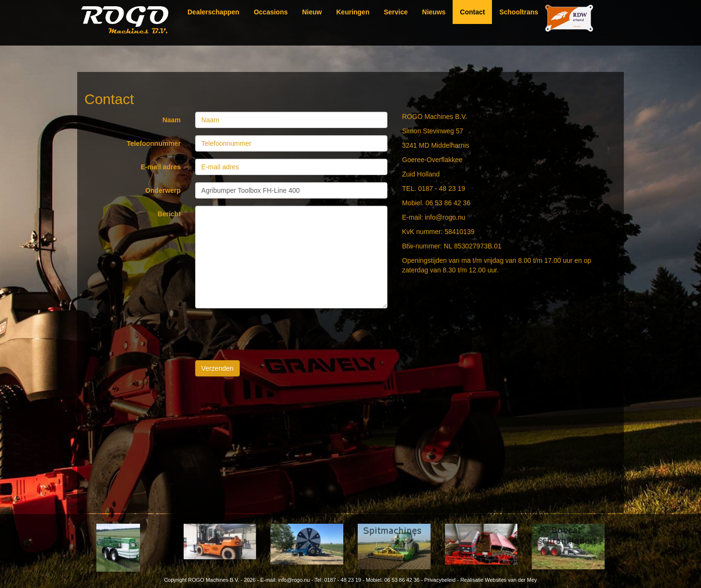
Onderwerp (163, 190)
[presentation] (268, 334)
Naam (172, 120)
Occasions (271, 12)
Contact (472, 12)
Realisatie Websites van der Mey (499, 580)
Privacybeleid (440, 580)
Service (396, 12)
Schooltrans (519, 12)
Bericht (169, 214)
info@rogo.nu (294, 580)
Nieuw (312, 12)
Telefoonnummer (154, 143)
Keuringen (353, 12)
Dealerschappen (213, 12)
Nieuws (434, 12)
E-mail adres (161, 167)
